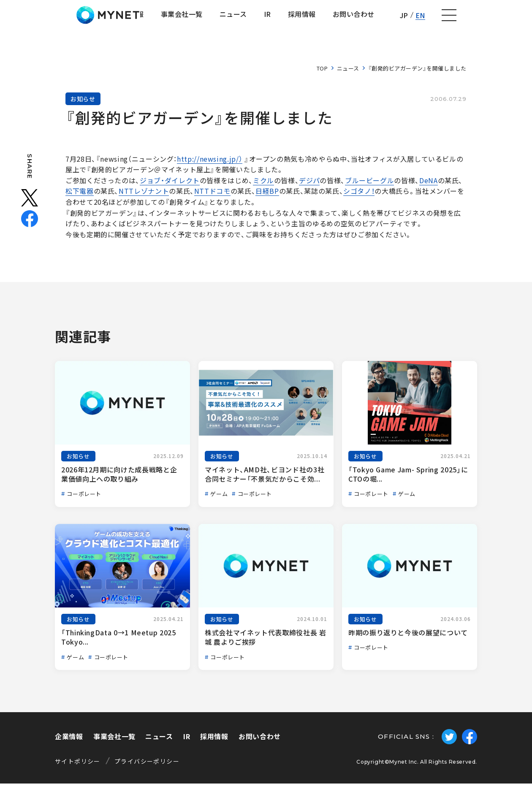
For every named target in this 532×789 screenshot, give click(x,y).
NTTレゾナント (144, 197)
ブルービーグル (369, 186)
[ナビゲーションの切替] (513, 18)
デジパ (309, 186)
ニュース (348, 74)
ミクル (263, 186)
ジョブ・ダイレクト (170, 186)
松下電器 (80, 197)
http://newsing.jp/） (210, 164)
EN (484, 18)
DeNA (429, 186)
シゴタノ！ (359, 197)
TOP (322, 74)
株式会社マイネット (52, 18)
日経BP (267, 197)
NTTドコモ (212, 197)
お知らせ (83, 105)
